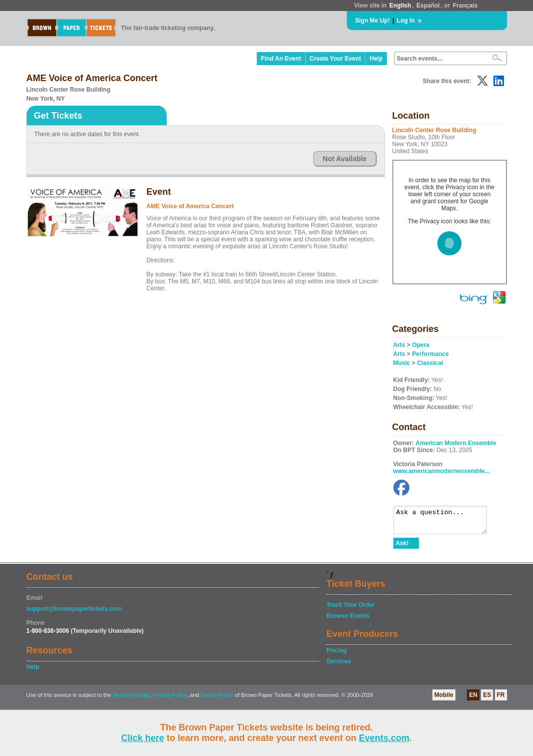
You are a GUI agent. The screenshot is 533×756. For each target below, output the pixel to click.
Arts (399, 345)
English (400, 6)
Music (402, 363)
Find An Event (281, 59)
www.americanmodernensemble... (442, 471)
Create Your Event (336, 59)
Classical (430, 363)
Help (376, 59)
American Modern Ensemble (456, 443)
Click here (143, 738)
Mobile (444, 699)
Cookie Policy (217, 700)
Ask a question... (445, 522)
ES (487, 699)
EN (473, 699)
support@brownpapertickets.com (74, 613)
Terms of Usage (131, 700)
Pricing (337, 655)
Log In (406, 21)
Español (428, 6)
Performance (430, 354)
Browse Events (348, 620)
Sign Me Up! (373, 21)
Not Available (345, 159)
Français (465, 6)
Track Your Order (351, 609)
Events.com (384, 738)
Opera (421, 345)
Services (339, 666)
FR (501, 699)
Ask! (402, 548)
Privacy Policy (170, 700)
